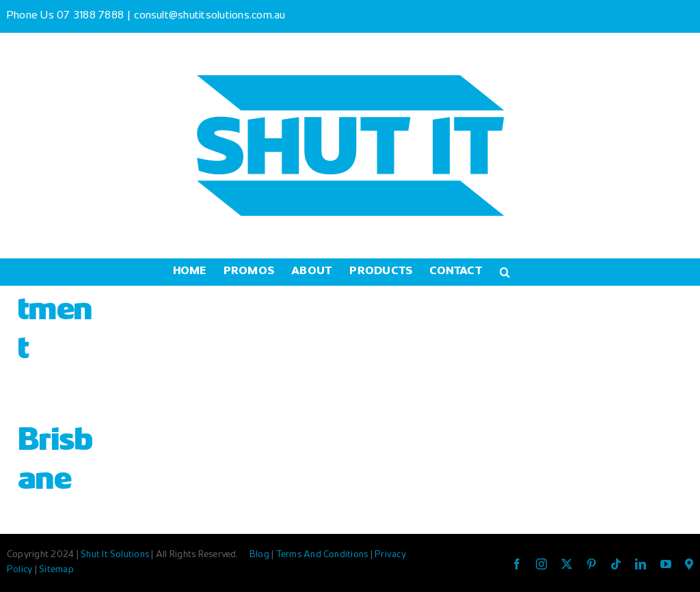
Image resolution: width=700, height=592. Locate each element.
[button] (505, 272)
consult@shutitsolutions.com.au (210, 16)
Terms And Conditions (323, 555)
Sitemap (56, 570)
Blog (260, 555)
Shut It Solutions (115, 555)
